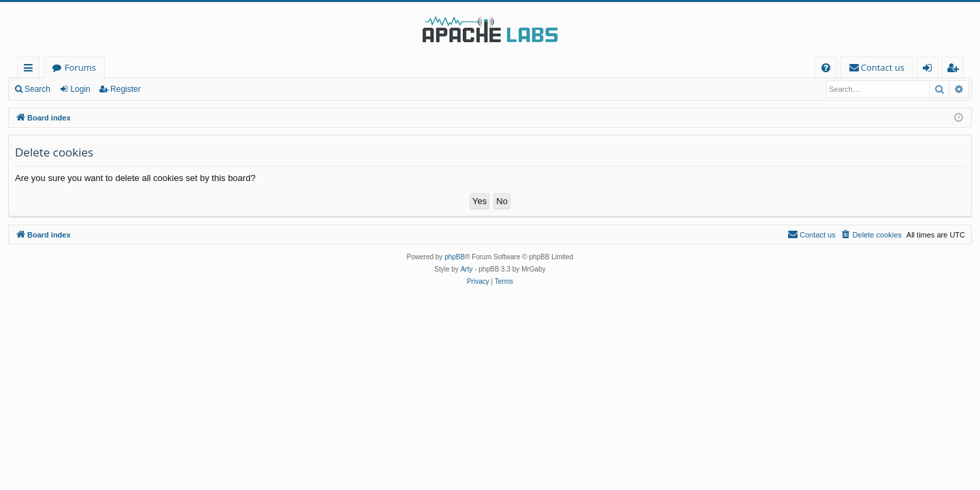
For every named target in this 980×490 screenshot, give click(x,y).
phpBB (455, 257)
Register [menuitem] (955, 70)
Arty (467, 269)
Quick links (31, 70)
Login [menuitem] (930, 70)
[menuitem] (826, 68)
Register (126, 89)
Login (80, 89)
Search (37, 89)
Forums (80, 67)
